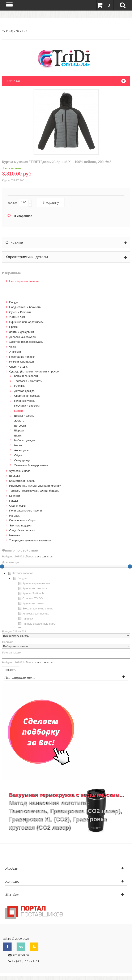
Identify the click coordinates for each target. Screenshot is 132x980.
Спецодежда (22, 460)
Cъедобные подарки (22, 530)
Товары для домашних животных (30, 540)
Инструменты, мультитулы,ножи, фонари (35, 486)
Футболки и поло (20, 471)
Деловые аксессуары (23, 337)
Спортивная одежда (27, 396)
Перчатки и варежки (27, 406)
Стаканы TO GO (30, 598)
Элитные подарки (20, 525)
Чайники (25, 619)
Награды (15, 516)
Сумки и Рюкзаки (20, 312)
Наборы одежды (25, 440)
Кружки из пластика (32, 588)
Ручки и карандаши (22, 362)
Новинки (15, 535)
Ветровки (20, 426)
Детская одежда (24, 391)
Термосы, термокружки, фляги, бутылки (34, 491)
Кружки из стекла (31, 604)
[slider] (130, 566)
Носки (18, 445)
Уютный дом (17, 317)
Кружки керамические (34, 583)
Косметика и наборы (22, 481)
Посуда (14, 302)
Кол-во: (12, 203)
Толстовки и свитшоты (28, 381)
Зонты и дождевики (22, 332)
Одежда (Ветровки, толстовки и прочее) (34, 372)
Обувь (18, 455)
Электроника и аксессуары (26, 342)
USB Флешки (17, 506)
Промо (13, 327)
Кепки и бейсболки (26, 376)
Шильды (14, 476)
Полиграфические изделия (26, 511)
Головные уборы (25, 401)
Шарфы (19, 430)
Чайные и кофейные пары (37, 624)
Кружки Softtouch (31, 593)
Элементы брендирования (31, 465)
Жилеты (19, 421)
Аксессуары (22, 450)
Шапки (18, 436)
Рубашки (20, 386)
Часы (13, 347)
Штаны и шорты (24, 416)
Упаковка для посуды (33, 614)
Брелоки (14, 496)
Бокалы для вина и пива (35, 609)
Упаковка (15, 352)
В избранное (23, 216)
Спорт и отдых (18, 367)
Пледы (14, 501)
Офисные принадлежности (26, 322)
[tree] (66, 599)
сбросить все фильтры (39, 556)
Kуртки (19, 411)
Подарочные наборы (22, 520)
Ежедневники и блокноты (25, 307)
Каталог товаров (20, 573)
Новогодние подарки (22, 357)
